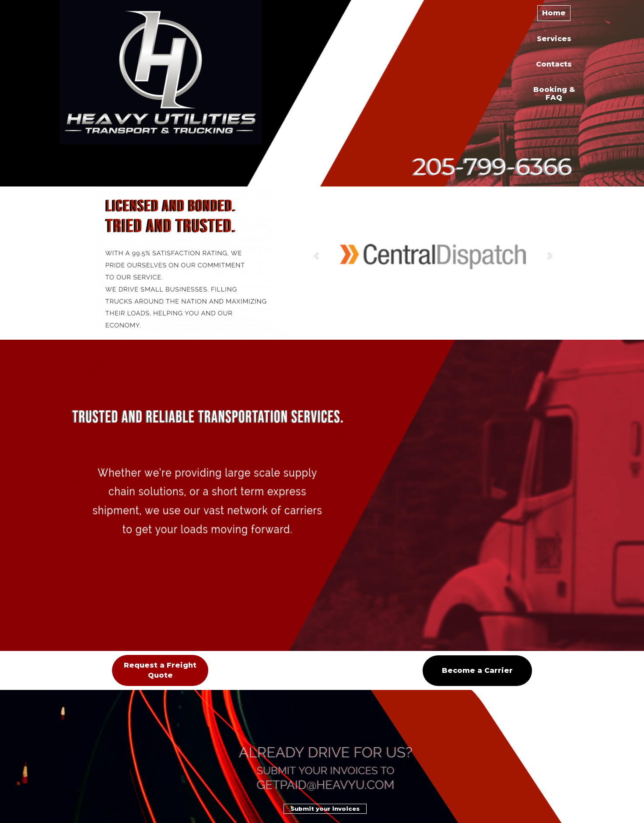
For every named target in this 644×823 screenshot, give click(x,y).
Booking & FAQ (554, 93)
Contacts (554, 64)
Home (554, 13)
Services (554, 39)
